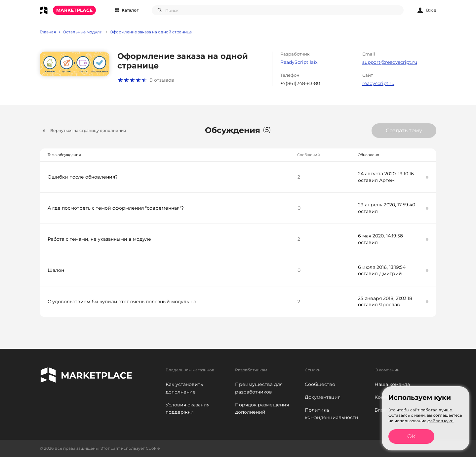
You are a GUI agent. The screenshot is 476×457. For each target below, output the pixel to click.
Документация (323, 397)
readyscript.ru (378, 83)
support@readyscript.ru (390, 62)
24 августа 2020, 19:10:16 (386, 174)
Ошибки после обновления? (83, 177)
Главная (48, 32)
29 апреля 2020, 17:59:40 (387, 205)
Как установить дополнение (184, 388)
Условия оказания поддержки (188, 409)
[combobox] (278, 10)
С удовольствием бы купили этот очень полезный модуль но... (123, 302)
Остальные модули (83, 32)
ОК (411, 436)
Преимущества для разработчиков (259, 388)
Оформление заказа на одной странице (151, 32)
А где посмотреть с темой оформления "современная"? (116, 208)
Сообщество (320, 384)
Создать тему (404, 130)
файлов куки (440, 421)
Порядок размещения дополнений (262, 409)
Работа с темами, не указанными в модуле (99, 239)
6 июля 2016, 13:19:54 (382, 267)
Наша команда (392, 384)
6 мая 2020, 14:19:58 (380, 236)
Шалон (56, 270)
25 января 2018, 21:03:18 (385, 298)
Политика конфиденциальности (332, 414)
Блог (380, 410)
